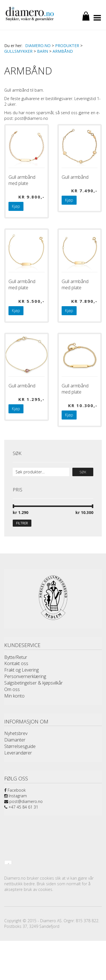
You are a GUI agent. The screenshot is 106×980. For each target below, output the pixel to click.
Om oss (12, 689)
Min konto (14, 696)
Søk (83, 472)
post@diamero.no (23, 801)
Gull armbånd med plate (22, 180)
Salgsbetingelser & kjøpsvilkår (33, 683)
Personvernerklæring (25, 676)
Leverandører (18, 753)
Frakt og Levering (21, 670)
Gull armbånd (75, 177)
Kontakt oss (16, 663)
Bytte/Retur (16, 657)
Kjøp (16, 206)
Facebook (15, 790)
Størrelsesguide (20, 746)
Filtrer (22, 523)
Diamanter (15, 740)
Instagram (16, 796)
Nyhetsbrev (16, 733)
